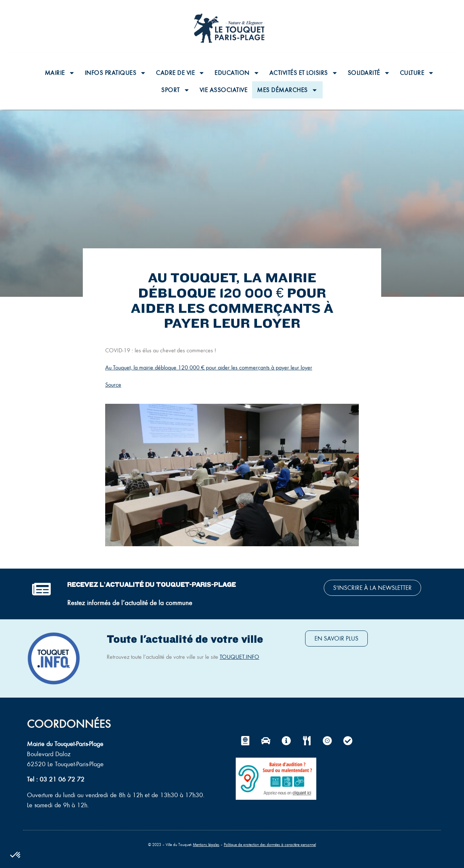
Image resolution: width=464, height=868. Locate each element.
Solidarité (369, 73)
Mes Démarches (287, 90)
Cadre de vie (180, 73)
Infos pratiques (116, 73)
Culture (417, 73)
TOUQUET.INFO (239, 657)
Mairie (60, 73)
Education (237, 73)
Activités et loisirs (304, 73)
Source (113, 385)
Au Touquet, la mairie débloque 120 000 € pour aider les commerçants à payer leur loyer (209, 367)
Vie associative (224, 90)
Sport (175, 90)
